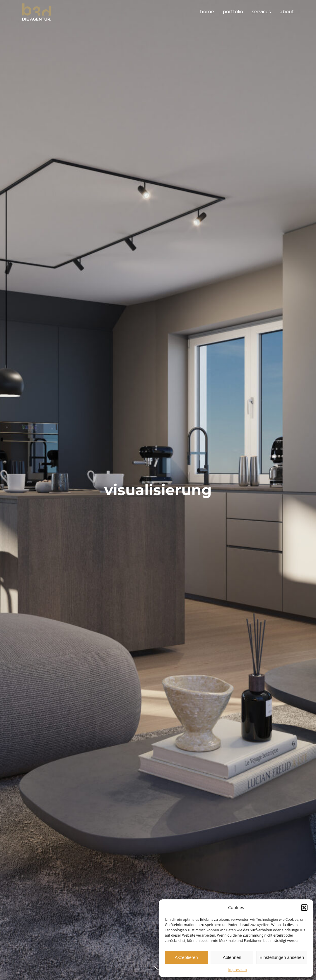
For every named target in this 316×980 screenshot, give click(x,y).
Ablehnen (232, 957)
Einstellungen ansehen (282, 957)
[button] (304, 908)
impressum (237, 970)
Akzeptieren (186, 957)
